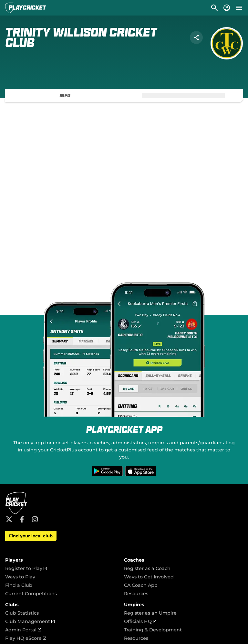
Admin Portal (23, 630)
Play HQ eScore (26, 638)
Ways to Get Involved (149, 577)
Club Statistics (22, 613)
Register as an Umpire (150, 613)
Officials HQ (140, 621)
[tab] (65, 96)
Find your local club (31, 536)
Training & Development (153, 630)
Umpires (134, 605)
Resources (136, 594)
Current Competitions (31, 594)
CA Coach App (141, 585)
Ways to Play (20, 577)
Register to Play (26, 568)
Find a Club (19, 585)
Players (14, 560)
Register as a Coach (147, 568)
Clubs (12, 605)
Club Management (30, 621)
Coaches (134, 560)
